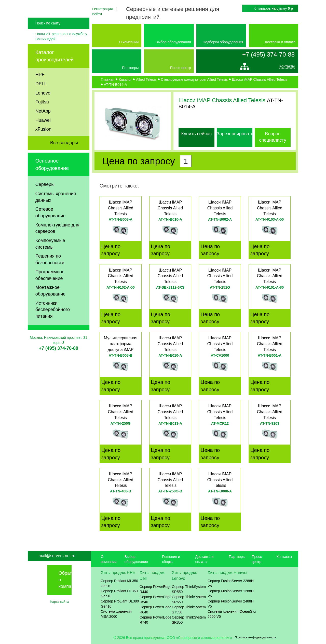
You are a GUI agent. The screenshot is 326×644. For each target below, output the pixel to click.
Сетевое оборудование (50, 226)
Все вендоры (64, 156)
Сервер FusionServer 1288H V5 (231, 594)
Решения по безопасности (50, 273)
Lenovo (43, 106)
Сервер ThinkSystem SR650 (189, 599)
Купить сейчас (196, 134)
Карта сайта (59, 602)
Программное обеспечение (50, 289)
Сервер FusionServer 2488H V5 (231, 604)
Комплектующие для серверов (57, 242)
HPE (40, 88)
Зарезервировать (235, 134)
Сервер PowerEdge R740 (155, 620)
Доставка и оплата (280, 42)
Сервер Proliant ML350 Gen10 (119, 583)
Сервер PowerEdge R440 (155, 589)
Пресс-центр (181, 68)
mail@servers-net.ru (57, 556)
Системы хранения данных (56, 211)
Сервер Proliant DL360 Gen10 (119, 594)
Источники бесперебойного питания (53, 323)
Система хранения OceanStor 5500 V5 (232, 614)
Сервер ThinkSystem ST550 (189, 610)
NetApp (43, 125)
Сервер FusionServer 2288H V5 (231, 583)
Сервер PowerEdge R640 (155, 610)
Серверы (45, 198)
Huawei (43, 134)
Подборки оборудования (223, 42)
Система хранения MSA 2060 (116, 614)
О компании (129, 42)
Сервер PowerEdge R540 (155, 599)
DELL (41, 98)
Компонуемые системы (50, 258)
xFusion (43, 143)
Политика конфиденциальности (255, 637)
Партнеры (130, 68)
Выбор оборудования (173, 42)
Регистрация (102, 9)
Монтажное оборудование (50, 304)
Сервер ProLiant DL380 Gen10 (120, 604)
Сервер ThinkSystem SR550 (189, 589)
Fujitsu (42, 116)
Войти (97, 14)
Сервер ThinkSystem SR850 (189, 620)
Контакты (287, 68)
